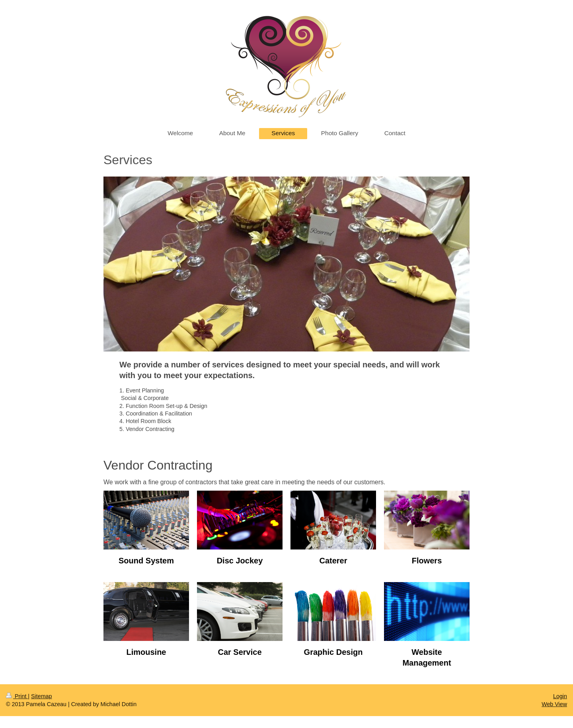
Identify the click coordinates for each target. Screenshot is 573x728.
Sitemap (41, 696)
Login (560, 696)
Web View (554, 704)
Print (17, 696)
